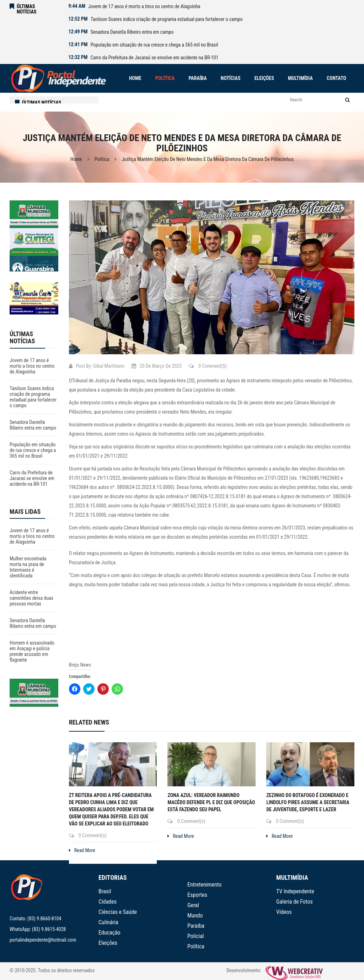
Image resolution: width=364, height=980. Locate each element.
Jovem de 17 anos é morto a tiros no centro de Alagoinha (144, 6)
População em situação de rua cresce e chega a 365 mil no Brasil (154, 45)
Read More (82, 850)
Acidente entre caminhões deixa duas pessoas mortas (31, 598)
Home (76, 159)
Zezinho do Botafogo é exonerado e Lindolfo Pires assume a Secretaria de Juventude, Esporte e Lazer (308, 802)
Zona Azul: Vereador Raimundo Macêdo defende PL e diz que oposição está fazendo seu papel (211, 802)
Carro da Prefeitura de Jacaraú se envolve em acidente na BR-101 (155, 58)
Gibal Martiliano (109, 366)
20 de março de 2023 (157, 366)
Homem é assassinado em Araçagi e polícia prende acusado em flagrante (32, 651)
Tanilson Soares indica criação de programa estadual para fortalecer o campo (167, 19)
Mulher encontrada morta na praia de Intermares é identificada (28, 567)
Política (102, 159)
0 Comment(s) (208, 366)
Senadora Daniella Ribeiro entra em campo (132, 32)
